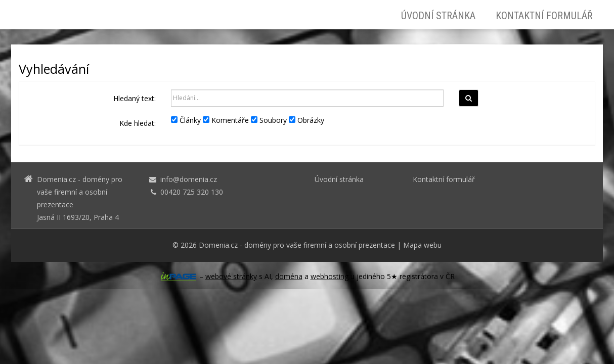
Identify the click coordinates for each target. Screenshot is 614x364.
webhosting (330, 276)
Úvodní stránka (438, 16)
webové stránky (231, 276)
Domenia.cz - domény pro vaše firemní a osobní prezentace (297, 245)
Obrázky (306, 120)
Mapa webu (422, 245)
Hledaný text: (135, 98)
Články (186, 120)
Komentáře (226, 120)
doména (289, 276)
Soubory (269, 120)
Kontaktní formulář (544, 16)
